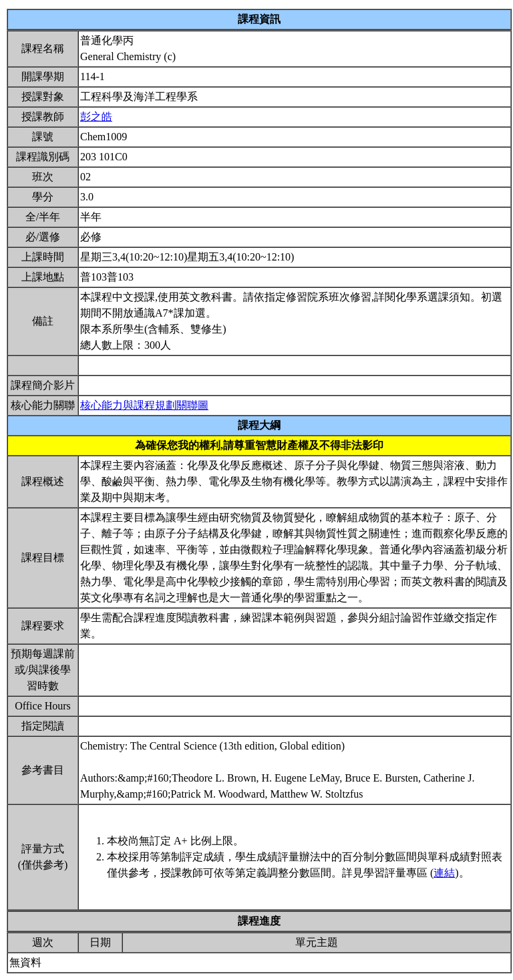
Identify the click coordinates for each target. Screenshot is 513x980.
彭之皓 (96, 117)
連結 (444, 873)
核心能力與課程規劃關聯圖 (144, 405)
